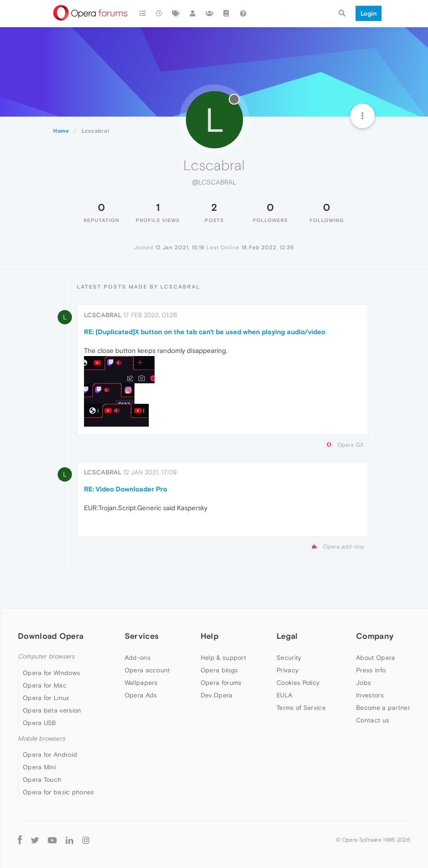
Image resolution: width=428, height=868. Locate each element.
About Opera (376, 658)
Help (210, 636)
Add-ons (138, 658)
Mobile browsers (42, 739)
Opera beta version (52, 710)
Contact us (373, 720)
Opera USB (40, 723)
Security (289, 658)
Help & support (223, 658)
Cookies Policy (298, 683)
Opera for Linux (46, 698)
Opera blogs (219, 670)
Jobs (363, 683)
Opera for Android (50, 755)
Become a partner (383, 708)
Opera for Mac (45, 685)
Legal (287, 636)
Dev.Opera (217, 695)
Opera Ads (141, 695)
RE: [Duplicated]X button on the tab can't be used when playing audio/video (205, 332)
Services (142, 636)
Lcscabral (103, 315)
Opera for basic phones (59, 792)
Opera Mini (39, 767)
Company (375, 636)
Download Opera (51, 636)
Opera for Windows (51, 673)
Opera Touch (42, 780)
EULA (284, 695)
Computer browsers (46, 656)
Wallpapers (141, 683)
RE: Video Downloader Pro (126, 489)
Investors (370, 695)
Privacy (287, 670)
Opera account (147, 670)
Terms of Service (301, 708)
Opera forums (221, 683)
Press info (371, 670)
